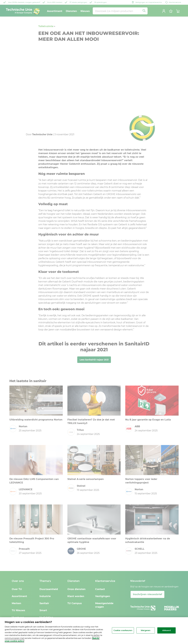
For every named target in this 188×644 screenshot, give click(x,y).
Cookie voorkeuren (123, 630)
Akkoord (166, 630)
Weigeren (146, 630)
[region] (94, 631)
